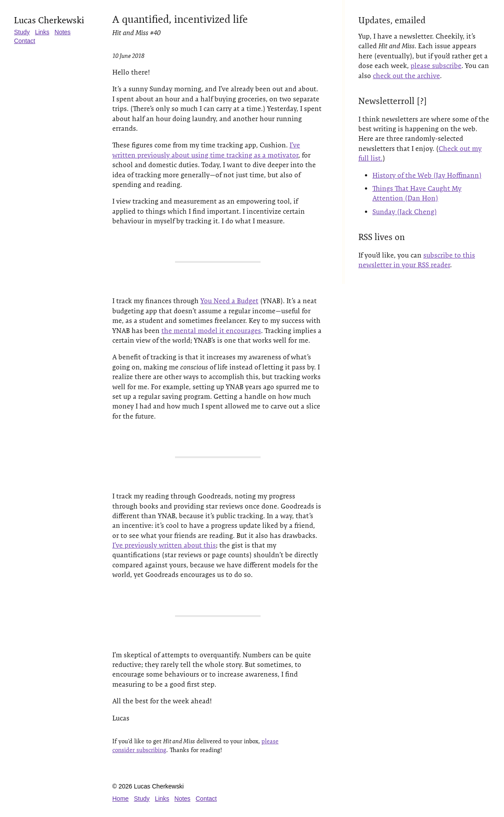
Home (120, 799)
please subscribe (436, 66)
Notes (63, 32)
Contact (25, 41)
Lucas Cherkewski (49, 20)
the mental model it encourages (211, 331)
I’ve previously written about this (164, 545)
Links (42, 32)
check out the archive (406, 76)
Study (22, 32)
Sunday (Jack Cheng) (405, 212)
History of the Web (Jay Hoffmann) (427, 175)
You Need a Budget (229, 301)
